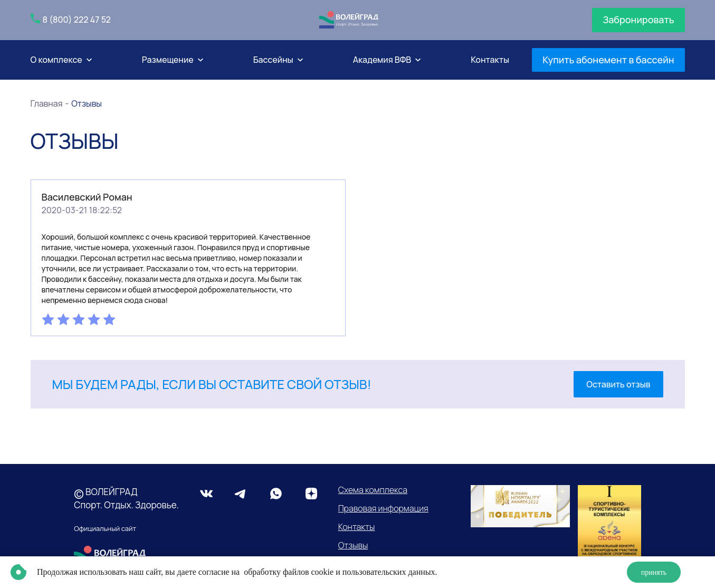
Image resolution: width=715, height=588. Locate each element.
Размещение (168, 60)
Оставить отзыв (618, 384)
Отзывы (353, 545)
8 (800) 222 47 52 (77, 20)
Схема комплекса (373, 490)
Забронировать (638, 20)
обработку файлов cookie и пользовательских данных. (339, 572)
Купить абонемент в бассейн (608, 60)
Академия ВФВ (382, 60)
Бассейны (273, 60)
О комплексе (56, 60)
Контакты (490, 60)
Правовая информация (383, 508)
